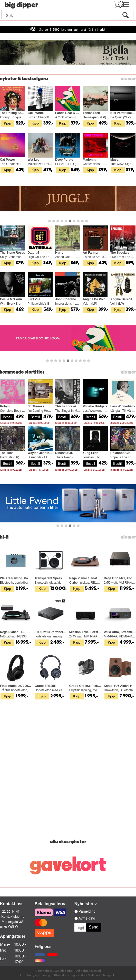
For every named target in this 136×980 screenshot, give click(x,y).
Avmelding (87, 918)
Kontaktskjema (13, 916)
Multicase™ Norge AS (102, 975)
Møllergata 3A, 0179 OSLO (12, 924)
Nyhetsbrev (86, 904)
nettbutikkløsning (63, 975)
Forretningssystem (33, 975)
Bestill (7, 417)
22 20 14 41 (11, 911)
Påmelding (87, 911)
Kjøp (7, 123)
